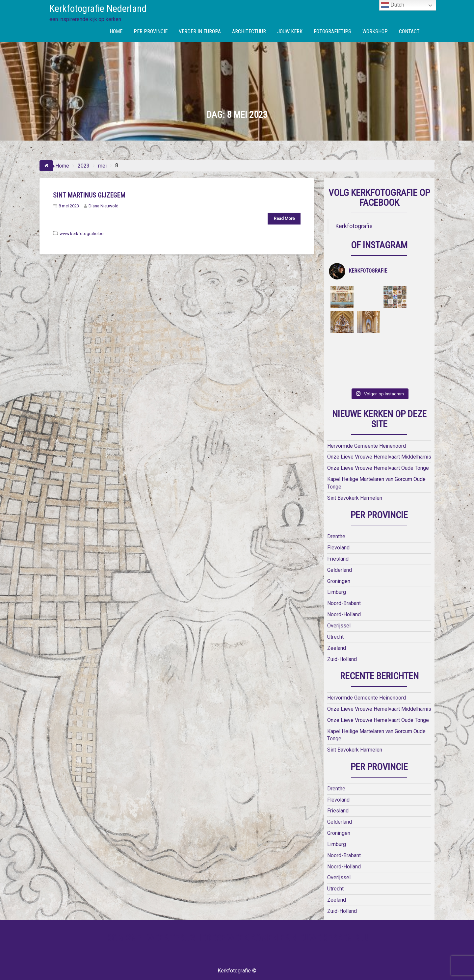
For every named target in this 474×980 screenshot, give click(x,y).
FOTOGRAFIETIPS (332, 31)
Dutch (393, 5)
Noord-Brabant (344, 578)
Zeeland (337, 623)
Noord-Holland (344, 589)
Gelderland (340, 545)
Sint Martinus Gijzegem (89, 195)
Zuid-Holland (342, 634)
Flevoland (338, 523)
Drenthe (336, 511)
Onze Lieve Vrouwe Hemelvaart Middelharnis (379, 432)
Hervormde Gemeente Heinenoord (367, 421)
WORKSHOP (375, 31)
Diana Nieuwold (101, 206)
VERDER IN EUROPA (200, 31)
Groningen (339, 556)
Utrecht (335, 611)
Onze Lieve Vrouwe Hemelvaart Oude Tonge (378, 443)
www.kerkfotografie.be (81, 234)
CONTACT (409, 31)
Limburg (337, 567)
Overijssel (339, 601)
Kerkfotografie (354, 226)
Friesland (338, 533)
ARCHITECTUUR (249, 31)
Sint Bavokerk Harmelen (355, 473)
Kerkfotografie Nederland (98, 8)
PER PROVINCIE (151, 31)
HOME (116, 31)
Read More (284, 218)
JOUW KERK (290, 31)
